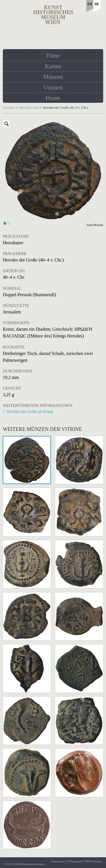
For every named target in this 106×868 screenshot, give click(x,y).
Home (53, 98)
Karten (53, 66)
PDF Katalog (93, 861)
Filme (53, 56)
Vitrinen (53, 88)
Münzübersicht (29, 108)
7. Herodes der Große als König (28, 412)
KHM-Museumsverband (28, 864)
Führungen (75, 861)
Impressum (58, 861)
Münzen (53, 77)
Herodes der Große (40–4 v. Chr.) (65, 108)
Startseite (9, 108)
